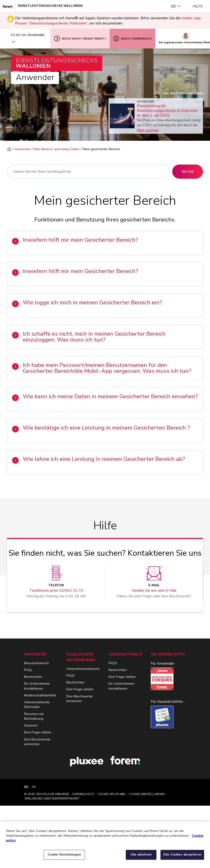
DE (176, 6)
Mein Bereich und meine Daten (57, 149)
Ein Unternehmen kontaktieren (37, 686)
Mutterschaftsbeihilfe (40, 695)
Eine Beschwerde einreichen (37, 742)
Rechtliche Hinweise (53, 794)
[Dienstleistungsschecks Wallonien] (8, 6)
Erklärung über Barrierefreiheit (52, 799)
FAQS (71, 676)
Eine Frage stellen (38, 732)
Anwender (22, 149)
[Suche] (88, 172)
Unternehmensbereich (83, 669)
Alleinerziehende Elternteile (37, 705)
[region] (105, 845)
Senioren (31, 725)
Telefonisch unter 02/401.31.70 (56, 591)
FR (34, 787)
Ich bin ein (28, 39)
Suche (188, 172)
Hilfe (198, 6)
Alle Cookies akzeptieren (182, 855)
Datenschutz (83, 794)
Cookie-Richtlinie (111, 794)
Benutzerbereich (132, 38)
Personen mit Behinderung (34, 716)
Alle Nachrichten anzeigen (180, 93)
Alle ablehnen (141, 855)
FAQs (28, 670)
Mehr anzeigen (148, 130)
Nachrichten (33, 677)
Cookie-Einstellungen (147, 794)
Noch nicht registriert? (80, 38)
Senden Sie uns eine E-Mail (154, 591)
